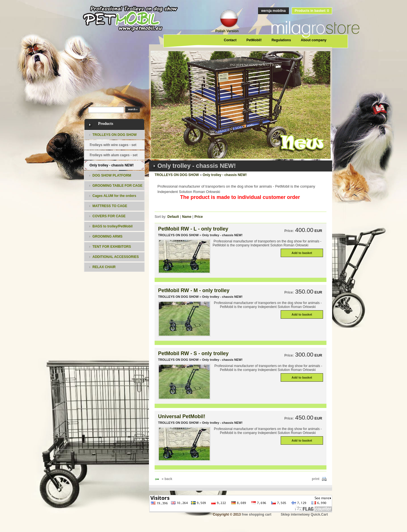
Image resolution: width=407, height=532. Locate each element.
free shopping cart (256, 514)
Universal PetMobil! (182, 416)
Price (199, 217)
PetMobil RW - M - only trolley (194, 290)
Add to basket (302, 253)
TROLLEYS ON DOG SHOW (177, 175)
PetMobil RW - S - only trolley (193, 353)
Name (187, 217)
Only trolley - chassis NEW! (225, 175)
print (316, 479)
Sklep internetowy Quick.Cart (304, 514)
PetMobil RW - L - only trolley (193, 229)
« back (167, 479)
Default (173, 217)
